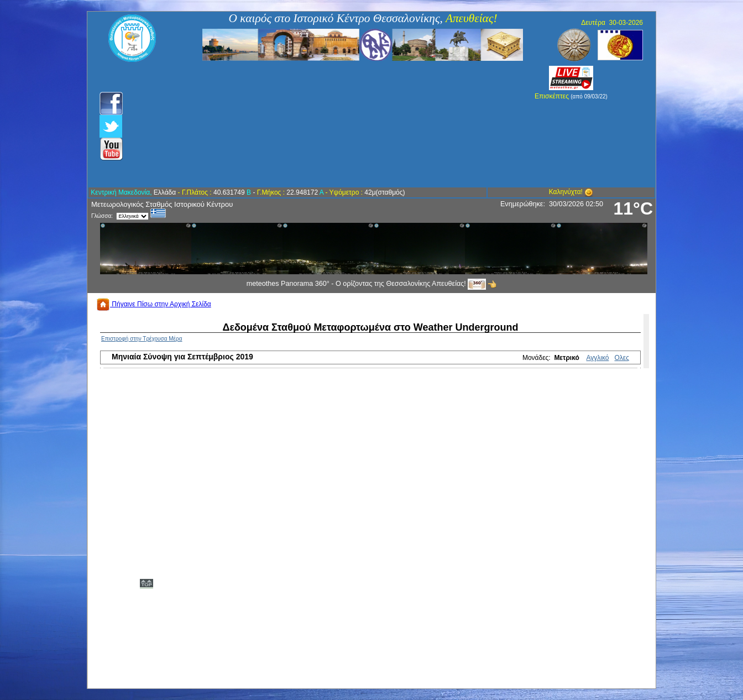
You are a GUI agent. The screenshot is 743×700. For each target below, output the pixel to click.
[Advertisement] (312, 124)
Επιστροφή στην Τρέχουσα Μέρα (142, 339)
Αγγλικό (598, 358)
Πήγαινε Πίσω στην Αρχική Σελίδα (154, 304)
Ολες (622, 358)
